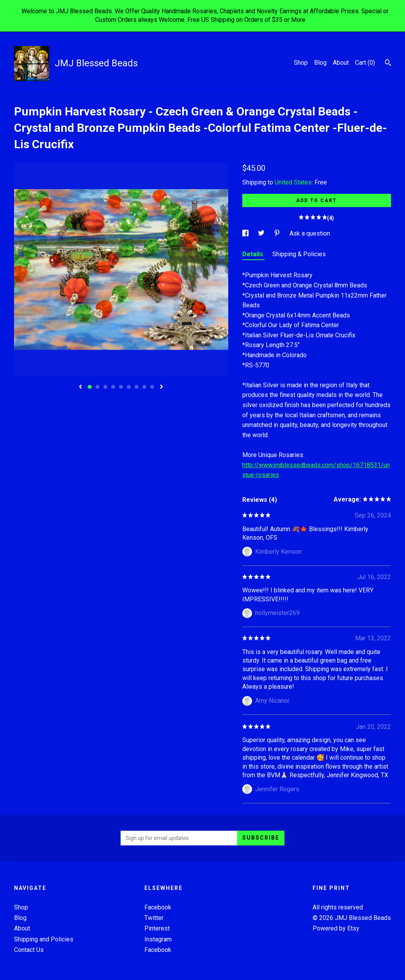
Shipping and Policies (44, 939)
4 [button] (113, 387)
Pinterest (157, 928)
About (341, 63)
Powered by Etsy (336, 928)
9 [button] (152, 387)
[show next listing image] (162, 387)
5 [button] (121, 387)
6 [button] (129, 387)
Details (253, 254)
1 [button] (90, 387)
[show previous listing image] (80, 387)
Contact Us (29, 950)
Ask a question (310, 233)
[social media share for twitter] (262, 233)
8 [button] (144, 387)
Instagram (158, 939)
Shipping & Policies (299, 254)
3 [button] (105, 387)
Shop (301, 63)
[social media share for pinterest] (278, 233)
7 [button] (137, 387)
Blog (320, 63)
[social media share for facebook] (246, 233)
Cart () (365, 63)
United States (293, 182)
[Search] (388, 64)
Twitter (154, 918)
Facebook (158, 907)
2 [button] (98, 387)
